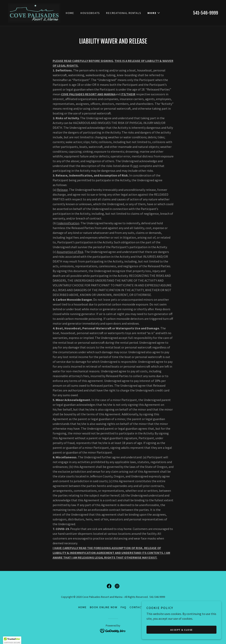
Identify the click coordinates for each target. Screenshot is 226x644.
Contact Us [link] (139, 607)
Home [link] (70, 13)
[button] (154, 13)
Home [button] (82, 607)
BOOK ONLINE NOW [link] (104, 607)
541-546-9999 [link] (206, 13)
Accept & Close (182, 630)
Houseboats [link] (90, 13)
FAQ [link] (124, 607)
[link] (34, 13)
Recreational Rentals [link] (124, 13)
